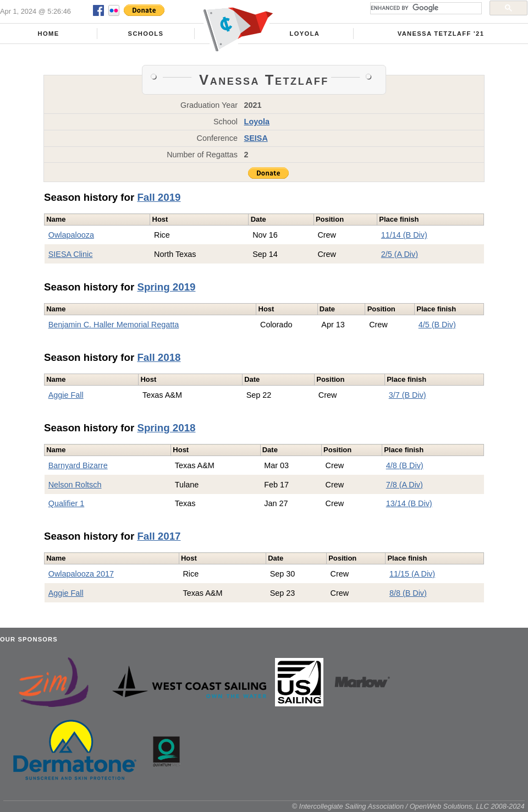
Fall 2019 (159, 197)
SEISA (256, 138)
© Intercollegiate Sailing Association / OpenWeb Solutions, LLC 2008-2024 (408, 806)
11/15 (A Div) (412, 574)
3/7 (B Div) (408, 395)
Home (49, 34)
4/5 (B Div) (437, 325)
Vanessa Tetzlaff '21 (441, 34)
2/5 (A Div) (400, 254)
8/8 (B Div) (408, 593)
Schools (146, 34)
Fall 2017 (159, 536)
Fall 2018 (159, 357)
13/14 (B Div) (409, 503)
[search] (425, 8)
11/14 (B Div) (404, 235)
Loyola (305, 34)
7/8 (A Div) (405, 485)
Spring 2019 (166, 287)
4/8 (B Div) (405, 465)
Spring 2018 (166, 428)
